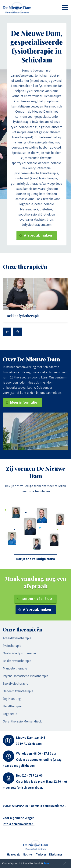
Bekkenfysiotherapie (17, 661)
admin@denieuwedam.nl (48, 806)
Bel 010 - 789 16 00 (35, 599)
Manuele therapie (15, 668)
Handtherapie (12, 706)
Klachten (28, 855)
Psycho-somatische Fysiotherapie (26, 676)
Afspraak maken (36, 235)
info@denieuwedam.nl (19, 824)
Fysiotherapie (12, 646)
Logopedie (10, 714)
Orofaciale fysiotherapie (19, 653)
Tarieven (41, 855)
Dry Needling (12, 699)
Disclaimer (56, 855)
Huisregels (13, 855)
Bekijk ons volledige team (36, 559)
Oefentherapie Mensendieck (22, 721)
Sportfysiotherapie (16, 684)
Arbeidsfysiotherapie (17, 638)
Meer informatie (21, 402)
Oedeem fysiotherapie (18, 691)
